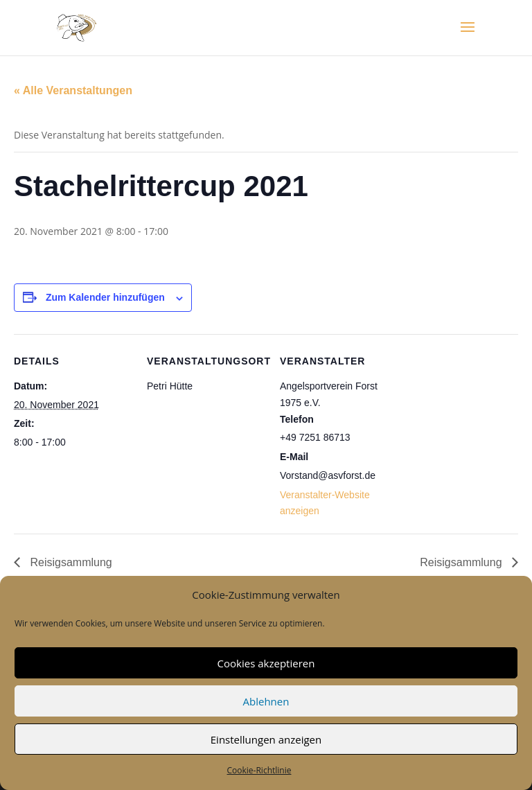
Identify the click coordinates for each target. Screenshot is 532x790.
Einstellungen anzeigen (266, 739)
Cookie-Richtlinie (259, 770)
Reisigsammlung (70, 562)
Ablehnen (266, 701)
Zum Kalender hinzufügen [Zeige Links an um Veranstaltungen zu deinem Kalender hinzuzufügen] (105, 297)
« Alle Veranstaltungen (73, 90)
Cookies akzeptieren (266, 663)
